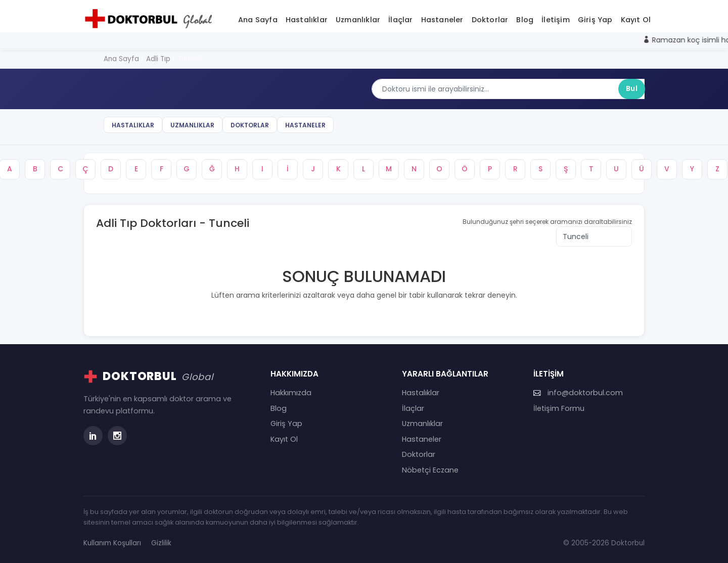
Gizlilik (161, 543)
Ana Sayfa (258, 20)
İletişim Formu (559, 408)
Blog (525, 20)
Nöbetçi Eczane (430, 470)
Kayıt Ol (636, 20)
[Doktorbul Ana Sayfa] (151, 19)
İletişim (556, 20)
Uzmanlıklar (358, 20)
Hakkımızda (291, 393)
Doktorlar (490, 20)
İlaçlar (400, 20)
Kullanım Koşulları (112, 543)
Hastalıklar (307, 20)
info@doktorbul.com (578, 393)
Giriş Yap (595, 20)
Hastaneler (442, 20)
